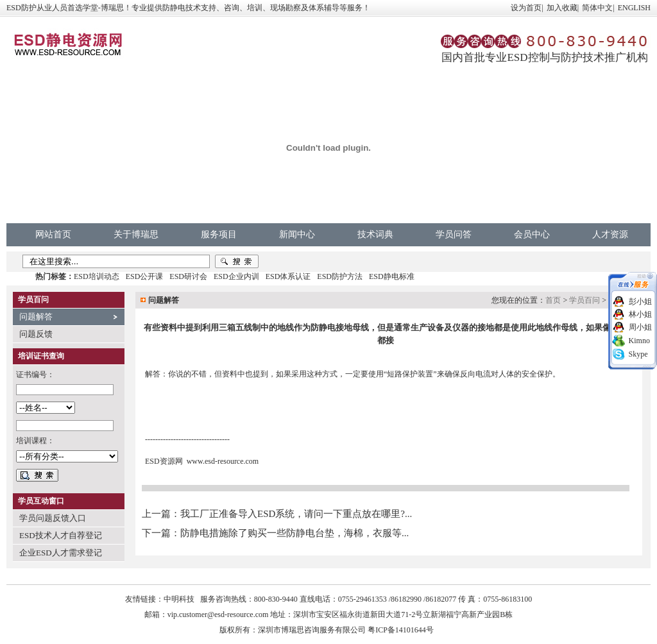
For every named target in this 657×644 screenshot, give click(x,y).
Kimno (639, 341)
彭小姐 (640, 301)
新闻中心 (297, 234)
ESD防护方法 (340, 276)
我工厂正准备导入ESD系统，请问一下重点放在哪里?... (296, 514)
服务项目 (219, 234)
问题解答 (36, 317)
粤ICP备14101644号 (401, 630)
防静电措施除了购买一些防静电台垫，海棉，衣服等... (294, 533)
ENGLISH (634, 8)
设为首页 (526, 8)
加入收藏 (562, 8)
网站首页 (53, 234)
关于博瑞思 (136, 234)
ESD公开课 (145, 276)
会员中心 (532, 234)
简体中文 (597, 8)
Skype (638, 354)
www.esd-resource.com (223, 461)
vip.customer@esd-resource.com (218, 614)
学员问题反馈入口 (53, 518)
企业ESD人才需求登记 (61, 553)
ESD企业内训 (236, 276)
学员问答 (454, 234)
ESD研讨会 (188, 276)
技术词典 (375, 234)
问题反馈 (36, 334)
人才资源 (610, 234)
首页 (553, 300)
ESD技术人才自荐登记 (61, 535)
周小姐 (640, 327)
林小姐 (640, 314)
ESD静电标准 (392, 276)
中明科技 (179, 599)
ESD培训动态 (97, 276)
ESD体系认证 (288, 276)
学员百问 (584, 300)
